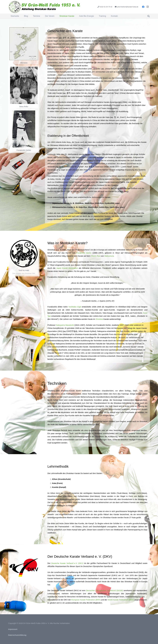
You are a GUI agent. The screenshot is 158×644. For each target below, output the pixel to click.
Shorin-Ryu (96, 256)
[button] (149, 16)
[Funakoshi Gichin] (24, 129)
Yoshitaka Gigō (75, 307)
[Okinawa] (24, 44)
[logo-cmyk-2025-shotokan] (45, 7)
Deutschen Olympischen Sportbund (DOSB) (104, 590)
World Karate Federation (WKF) (121, 600)
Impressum (13, 629)
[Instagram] (148, 7)
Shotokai (99, 319)
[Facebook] (143, 7)
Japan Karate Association (67, 268)
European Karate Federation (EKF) (86, 600)
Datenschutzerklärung (17, 635)
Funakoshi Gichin (84, 253)
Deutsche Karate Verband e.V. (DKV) (67, 563)
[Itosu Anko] (24, 85)
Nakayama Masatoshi (65, 325)
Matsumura (109, 256)
